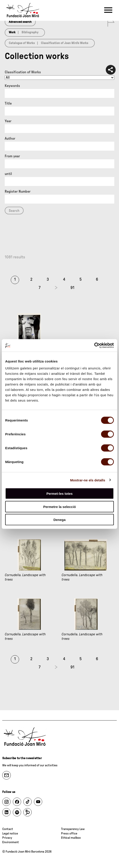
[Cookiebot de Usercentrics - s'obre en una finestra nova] (94, 346)
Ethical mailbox (71, 838)
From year (12, 156)
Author (10, 139)
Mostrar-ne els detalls (88, 480)
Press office (69, 834)
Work (12, 32)
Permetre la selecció (59, 507)
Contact (8, 829)
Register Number (18, 192)
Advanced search (20, 22)
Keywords (12, 86)
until (8, 174)
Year (8, 121)
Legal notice (10, 834)
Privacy (7, 838)
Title (8, 103)
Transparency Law (73, 829)
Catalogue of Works (22, 43)
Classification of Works (23, 72)
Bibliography (30, 32)
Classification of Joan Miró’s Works (65, 43)
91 (72, 288)
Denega (59, 520)
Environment (11, 842)
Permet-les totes (60, 494)
